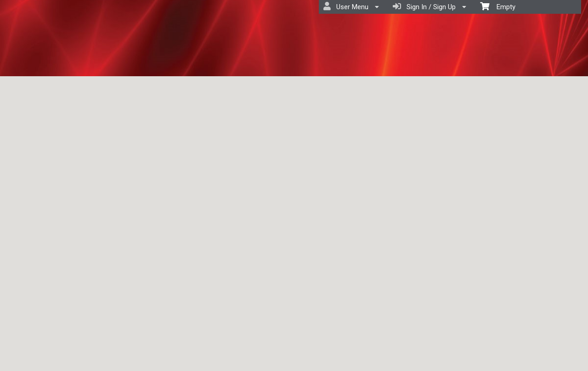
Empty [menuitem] (498, 6)
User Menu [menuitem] (351, 6)
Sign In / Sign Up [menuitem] (430, 6)
